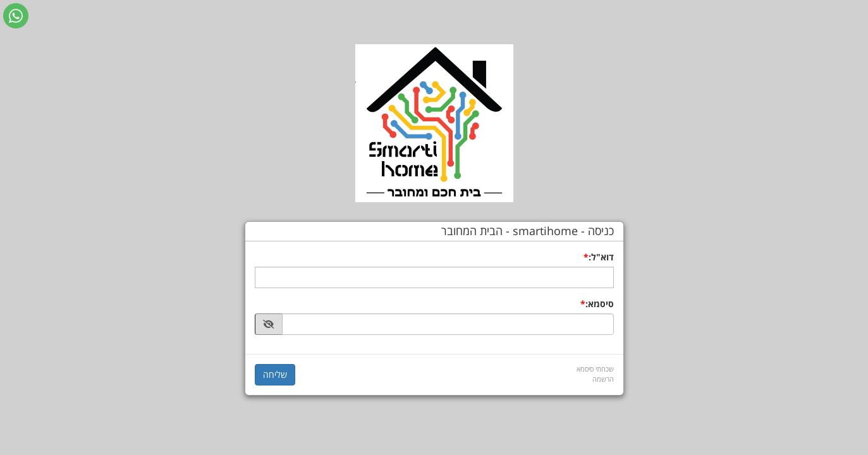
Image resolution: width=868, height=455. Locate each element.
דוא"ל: (601, 257)
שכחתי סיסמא (595, 369)
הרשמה (603, 379)
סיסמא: (600, 304)
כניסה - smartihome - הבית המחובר (528, 231)
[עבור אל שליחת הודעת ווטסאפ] (16, 16)
